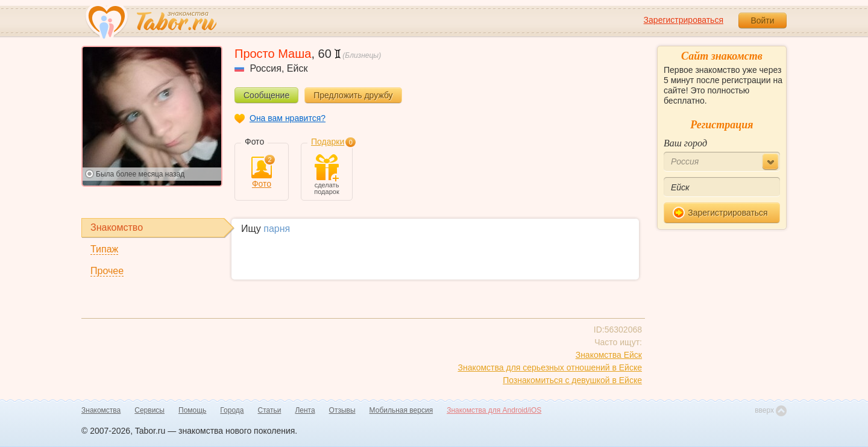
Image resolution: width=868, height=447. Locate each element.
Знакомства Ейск (609, 355)
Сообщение (266, 95)
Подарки (328, 142)
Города (232, 410)
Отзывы (342, 410)
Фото (262, 173)
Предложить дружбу (353, 95)
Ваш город (685, 143)
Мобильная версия (401, 410)
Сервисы (149, 410)
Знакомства (101, 410)
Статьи (270, 410)
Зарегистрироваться (684, 20)
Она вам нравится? (288, 118)
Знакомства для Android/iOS (494, 410)
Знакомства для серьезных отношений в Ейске (550, 367)
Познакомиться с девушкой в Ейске (572, 380)
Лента (305, 410)
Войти (762, 20)
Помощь (192, 410)
